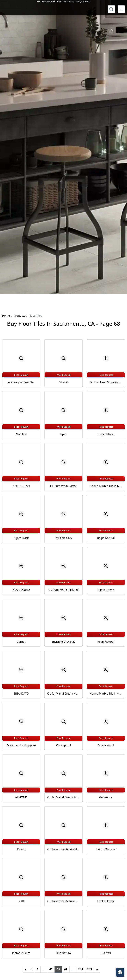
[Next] (97, 969)
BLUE (21, 901)
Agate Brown (106, 590)
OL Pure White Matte (63, 486)
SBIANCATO (21, 694)
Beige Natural (106, 538)
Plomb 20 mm (21, 953)
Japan (63, 434)
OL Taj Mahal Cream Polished (63, 797)
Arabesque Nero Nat (21, 382)
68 (58, 969)
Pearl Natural (106, 642)
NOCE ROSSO (21, 486)
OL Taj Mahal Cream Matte (63, 694)
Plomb (21, 849)
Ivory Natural (106, 434)
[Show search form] (111, 53)
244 (80, 969)
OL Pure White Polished (64, 590)
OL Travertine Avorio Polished (63, 901)
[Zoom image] (21, 358)
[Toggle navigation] (121, 53)
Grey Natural (106, 745)
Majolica (21, 434)
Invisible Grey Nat (63, 642)
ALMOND (21, 797)
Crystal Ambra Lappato (21, 745)
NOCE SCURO (21, 590)
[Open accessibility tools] (120, 972)
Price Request (21, 375)
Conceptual (63, 745)
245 (90, 969)
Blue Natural (64, 953)
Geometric (106, 797)
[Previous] (26, 969)
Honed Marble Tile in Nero (106, 486)
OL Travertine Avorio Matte (63, 849)
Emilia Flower (106, 901)
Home (6, 316)
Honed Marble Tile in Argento (106, 694)
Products (19, 316)
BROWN (106, 953)
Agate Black (21, 538)
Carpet (21, 642)
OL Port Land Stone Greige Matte (106, 382)
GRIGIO (63, 382)
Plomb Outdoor (106, 849)
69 (66, 969)
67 (51, 969)
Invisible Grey (63, 538)
